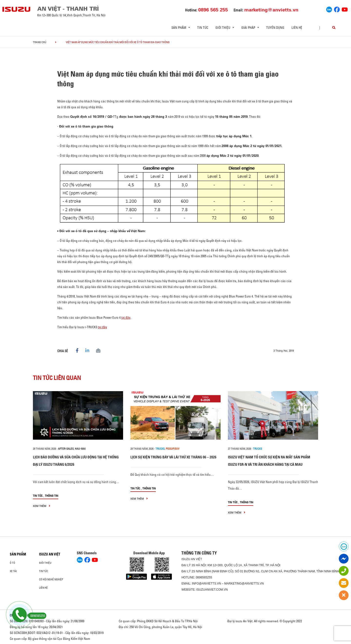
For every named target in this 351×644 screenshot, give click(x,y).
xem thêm (42, 506)
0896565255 (204, 577)
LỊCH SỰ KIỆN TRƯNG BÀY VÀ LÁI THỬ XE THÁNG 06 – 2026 (173, 457)
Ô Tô (12, 563)
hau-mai (80, 449)
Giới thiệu (45, 563)
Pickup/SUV (173, 449)
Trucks (160, 449)
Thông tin (52, 496)
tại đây (126, 317)
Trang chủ (40, 42)
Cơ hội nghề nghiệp (51, 579)
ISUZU (186, 559)
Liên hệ (297, 28)
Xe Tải (13, 571)
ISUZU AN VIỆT (50, 554)
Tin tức (203, 28)
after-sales (66, 449)
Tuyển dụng (275, 28)
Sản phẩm (18, 554)
